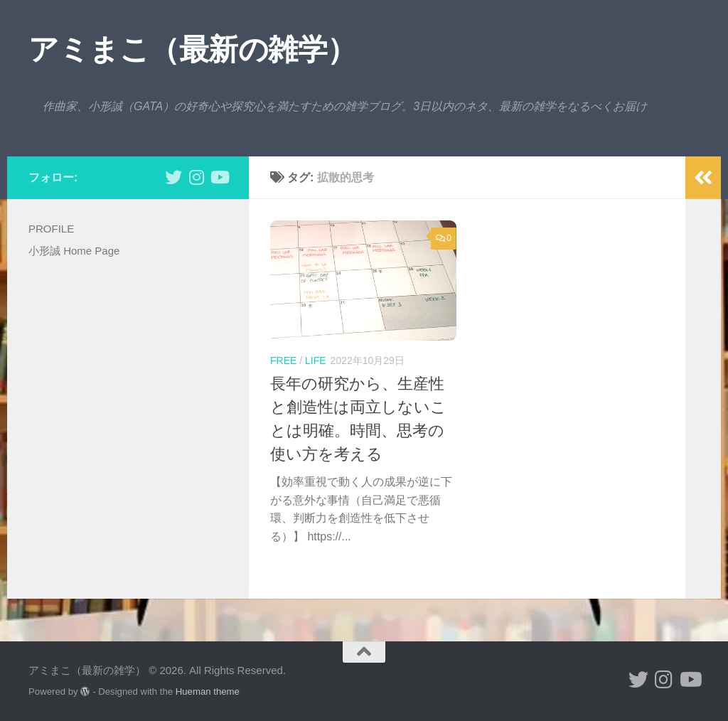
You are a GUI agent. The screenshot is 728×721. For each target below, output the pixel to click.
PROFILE (51, 229)
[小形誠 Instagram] (196, 177)
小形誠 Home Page (74, 251)
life (316, 360)
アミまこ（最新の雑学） (193, 49)
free (283, 360)
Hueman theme (208, 691)
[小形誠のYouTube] (219, 177)
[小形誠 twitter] (173, 177)
